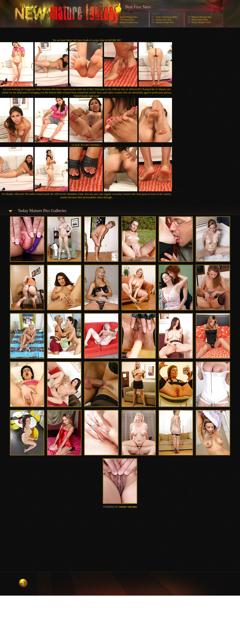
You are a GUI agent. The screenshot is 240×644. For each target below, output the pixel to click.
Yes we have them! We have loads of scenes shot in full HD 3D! (87, 40)
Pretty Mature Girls (201, 22)
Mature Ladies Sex (129, 22)
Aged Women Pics (129, 17)
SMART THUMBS (128, 507)
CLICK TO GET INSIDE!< (87, 145)
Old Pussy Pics (127, 20)
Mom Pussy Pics (200, 20)
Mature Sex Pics (164, 20)
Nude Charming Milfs (166, 17)
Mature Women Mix (201, 17)
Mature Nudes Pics (165, 22)
